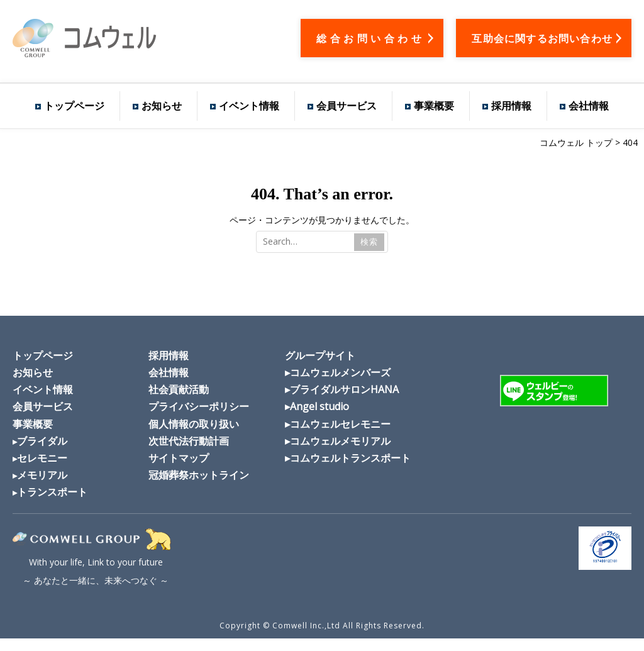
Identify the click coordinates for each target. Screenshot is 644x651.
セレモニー (42, 458)
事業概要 (434, 106)
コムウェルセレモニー (340, 424)
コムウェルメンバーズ (340, 372)
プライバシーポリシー (199, 406)
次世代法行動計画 (189, 441)
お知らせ (162, 106)
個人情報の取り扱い (194, 424)
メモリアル (42, 475)
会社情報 (589, 106)
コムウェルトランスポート (350, 458)
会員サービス (347, 106)
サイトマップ (179, 458)
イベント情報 (249, 106)
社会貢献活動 (179, 389)
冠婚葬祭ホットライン (199, 475)
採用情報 (511, 106)
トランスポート (52, 492)
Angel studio (319, 406)
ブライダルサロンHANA (344, 389)
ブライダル (42, 441)
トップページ (74, 106)
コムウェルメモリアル (340, 441)
